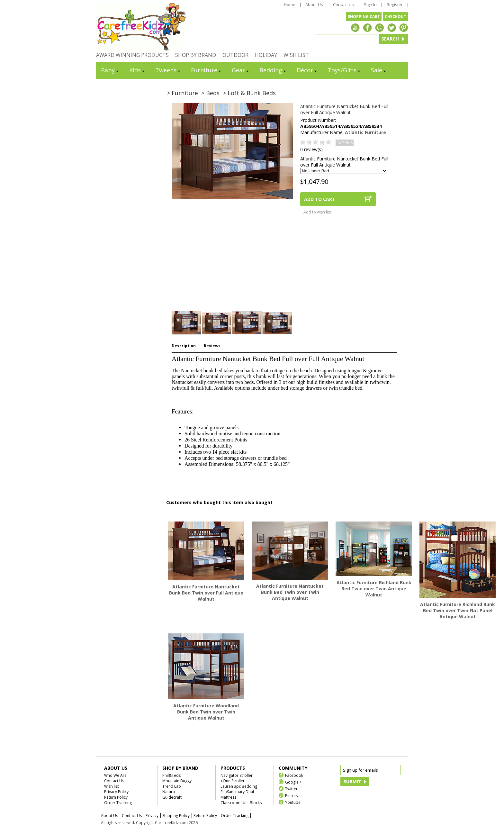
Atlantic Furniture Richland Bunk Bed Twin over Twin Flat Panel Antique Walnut (458, 610)
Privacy (152, 816)
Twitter (291, 789)
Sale (379, 70)
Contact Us (343, 5)
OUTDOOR (235, 55)
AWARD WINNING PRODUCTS (132, 55)
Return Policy (116, 797)
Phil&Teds (171, 775)
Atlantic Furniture (365, 132)
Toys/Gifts (344, 70)
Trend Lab (172, 786)
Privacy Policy (116, 792)
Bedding (273, 70)
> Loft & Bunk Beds (249, 93)
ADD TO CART (320, 199)
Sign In (370, 5)
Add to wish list (317, 212)
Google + (293, 782)
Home (290, 5)
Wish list (112, 786)
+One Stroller (233, 781)
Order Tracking (118, 803)
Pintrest (292, 795)
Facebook (294, 775)
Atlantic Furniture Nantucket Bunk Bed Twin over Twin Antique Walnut (290, 592)
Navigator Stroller (237, 775)
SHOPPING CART (364, 17)
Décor (307, 70)
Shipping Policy (176, 816)
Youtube (293, 802)
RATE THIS (345, 143)
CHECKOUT (396, 17)
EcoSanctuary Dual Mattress (237, 794)
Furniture (207, 70)
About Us (314, 5)
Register (395, 5)
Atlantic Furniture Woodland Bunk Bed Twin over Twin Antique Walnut (206, 712)
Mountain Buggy (177, 781)
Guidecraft (172, 797)
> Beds (210, 93)
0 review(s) (311, 149)
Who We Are (115, 775)
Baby (110, 70)
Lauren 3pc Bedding (239, 786)
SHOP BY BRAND (196, 55)
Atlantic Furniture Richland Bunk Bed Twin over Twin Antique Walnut (374, 589)
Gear (241, 70)
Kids (137, 70)
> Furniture (182, 93)
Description (184, 346)
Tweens (168, 70)
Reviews (212, 346)
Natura (169, 792)
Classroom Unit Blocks (241, 803)
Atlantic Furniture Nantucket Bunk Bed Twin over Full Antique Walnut (206, 593)
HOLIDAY (266, 55)
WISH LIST (296, 55)
